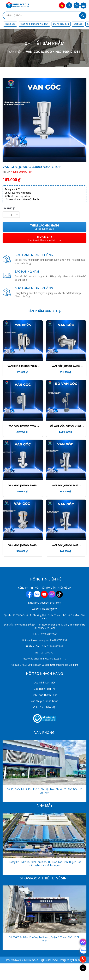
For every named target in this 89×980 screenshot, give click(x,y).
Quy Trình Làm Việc (45, 683)
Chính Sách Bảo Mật (45, 707)
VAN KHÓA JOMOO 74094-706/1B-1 (23, 366)
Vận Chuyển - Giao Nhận (45, 701)
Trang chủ (10, 24)
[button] (83, 6)
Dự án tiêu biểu (61, 24)
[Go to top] (83, 968)
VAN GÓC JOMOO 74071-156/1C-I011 (66, 485)
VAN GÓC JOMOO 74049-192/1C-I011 (23, 545)
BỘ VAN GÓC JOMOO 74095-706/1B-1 (66, 426)
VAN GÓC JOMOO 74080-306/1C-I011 (23, 485)
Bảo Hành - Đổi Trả (44, 689)
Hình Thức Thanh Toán (44, 695)
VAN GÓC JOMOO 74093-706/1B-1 (23, 426)
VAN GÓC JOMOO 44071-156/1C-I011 (66, 545)
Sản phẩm (16, 52)
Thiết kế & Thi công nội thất (34, 24)
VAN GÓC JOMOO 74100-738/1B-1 (66, 366)
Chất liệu (78, 24)
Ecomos (78, 960)
